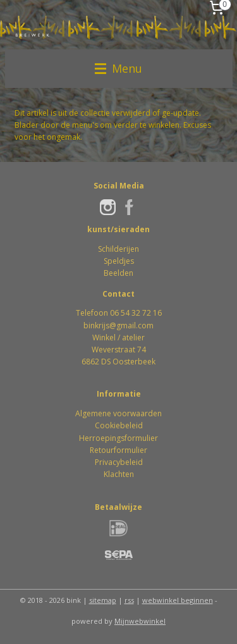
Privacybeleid (119, 462)
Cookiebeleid (119, 425)
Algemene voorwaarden (118, 413)
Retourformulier (118, 450)
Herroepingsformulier (118, 438)
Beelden (118, 273)
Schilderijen (118, 249)
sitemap (103, 600)
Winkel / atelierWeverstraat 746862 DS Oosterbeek (118, 350)
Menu (118, 68)
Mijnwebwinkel (140, 621)
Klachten (119, 474)
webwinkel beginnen (178, 600)
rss (129, 600)
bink (91, 325)
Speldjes (119, 261)
